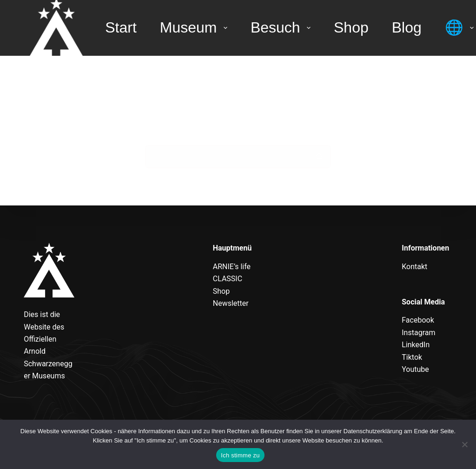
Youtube (415, 369)
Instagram (418, 333)
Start (121, 27)
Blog (407, 27)
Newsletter (231, 303)
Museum (195, 27)
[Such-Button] (319, 157)
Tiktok (412, 357)
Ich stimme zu (240, 455)
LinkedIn (416, 345)
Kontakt (414, 267)
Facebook (418, 320)
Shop (351, 27)
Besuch (282, 27)
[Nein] (464, 444)
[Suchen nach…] (226, 157)
